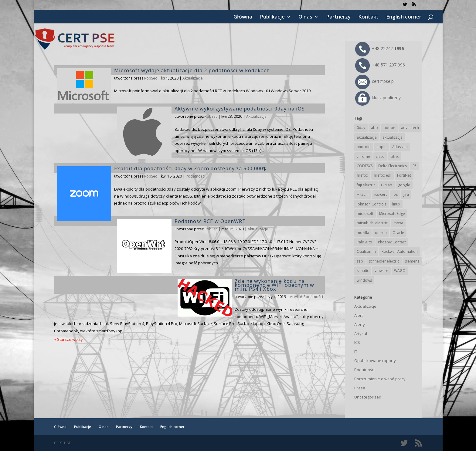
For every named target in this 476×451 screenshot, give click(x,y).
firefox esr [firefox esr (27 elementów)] (382, 175)
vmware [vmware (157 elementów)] (381, 271)
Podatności (195, 176)
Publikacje (272, 17)
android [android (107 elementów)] (364, 147)
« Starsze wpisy (68, 339)
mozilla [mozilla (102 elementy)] (363, 233)
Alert (359, 315)
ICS (357, 342)
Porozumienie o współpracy (380, 379)
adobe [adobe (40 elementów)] (389, 128)
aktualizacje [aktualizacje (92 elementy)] (393, 137)
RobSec (151, 78)
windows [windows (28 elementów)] (364, 280)
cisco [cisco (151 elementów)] (380, 156)
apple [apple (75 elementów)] (381, 147)
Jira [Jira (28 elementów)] (406, 194)
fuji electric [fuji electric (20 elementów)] (366, 185)
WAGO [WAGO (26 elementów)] (400, 271)
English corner (404, 17)
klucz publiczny (378, 98)
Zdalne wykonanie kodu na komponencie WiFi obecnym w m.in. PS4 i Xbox (274, 285)
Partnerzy (338, 17)
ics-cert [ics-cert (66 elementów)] (381, 194)
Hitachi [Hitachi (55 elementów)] (363, 194)
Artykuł (296, 297)
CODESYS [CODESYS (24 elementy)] (365, 166)
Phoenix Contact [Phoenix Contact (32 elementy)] (392, 242)
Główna (243, 17)
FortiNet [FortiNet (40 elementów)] (404, 175)
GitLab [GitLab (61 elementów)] (387, 185)
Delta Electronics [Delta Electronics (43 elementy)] (393, 166)
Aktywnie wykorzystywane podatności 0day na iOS (240, 109)
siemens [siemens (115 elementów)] (412, 261)
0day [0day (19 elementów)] (361, 128)
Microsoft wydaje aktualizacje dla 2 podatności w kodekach (192, 70)
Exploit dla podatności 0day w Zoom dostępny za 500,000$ (190, 168)
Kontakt (368, 17)
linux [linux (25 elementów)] (396, 204)
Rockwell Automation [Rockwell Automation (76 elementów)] (400, 251)
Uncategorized (368, 397)
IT (356, 351)
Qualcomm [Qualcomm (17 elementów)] (366, 251)
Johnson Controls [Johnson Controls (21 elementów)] (372, 204)
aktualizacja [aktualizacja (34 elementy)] (367, 137)
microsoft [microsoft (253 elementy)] (365, 214)
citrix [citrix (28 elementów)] (394, 156)
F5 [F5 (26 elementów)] (415, 166)
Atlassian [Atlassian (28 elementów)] (400, 147)
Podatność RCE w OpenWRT (210, 221)
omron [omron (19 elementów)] (381, 233)
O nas (305, 17)
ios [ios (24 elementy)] (395, 194)
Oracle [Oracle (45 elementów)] (398, 233)
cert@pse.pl (375, 81)
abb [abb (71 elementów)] (374, 128)
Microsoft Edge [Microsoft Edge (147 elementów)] (392, 214)
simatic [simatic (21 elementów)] (363, 271)
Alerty (360, 324)
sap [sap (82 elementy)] (360, 261)
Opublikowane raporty (375, 361)
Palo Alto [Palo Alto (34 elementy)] (364, 242)
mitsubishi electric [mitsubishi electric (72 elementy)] (372, 223)
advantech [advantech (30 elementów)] (410, 128)
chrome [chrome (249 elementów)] (363, 156)
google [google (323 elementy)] (404, 185)
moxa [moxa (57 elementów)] (398, 223)
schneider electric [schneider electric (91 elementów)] (384, 261)
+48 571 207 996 (380, 65)
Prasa (360, 388)
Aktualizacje (193, 78)
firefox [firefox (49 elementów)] (362, 175)
